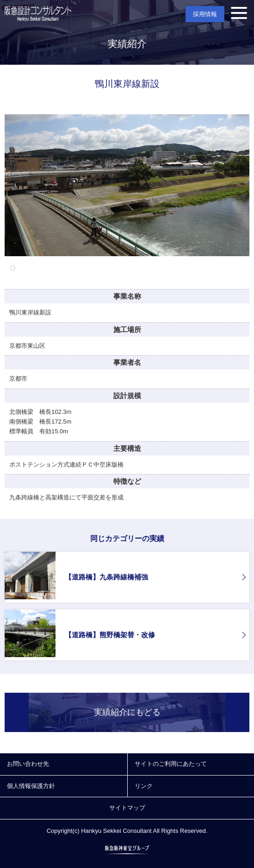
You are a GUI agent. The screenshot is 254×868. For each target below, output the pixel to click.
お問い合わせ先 (28, 764)
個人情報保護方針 (31, 786)
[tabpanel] (127, 185)
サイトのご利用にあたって (171, 764)
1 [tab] (13, 268)
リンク (144, 786)
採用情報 (205, 14)
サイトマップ (127, 808)
